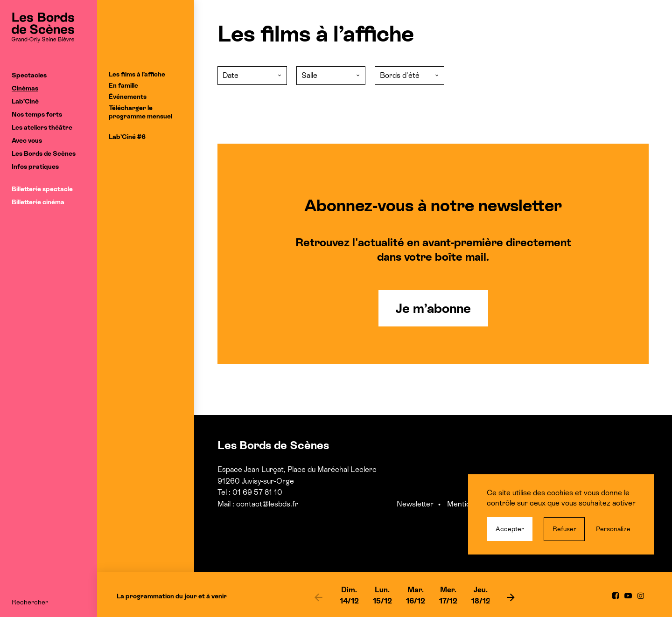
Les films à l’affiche (137, 74)
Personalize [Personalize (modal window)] (613, 529)
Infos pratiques (35, 166)
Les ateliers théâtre (42, 127)
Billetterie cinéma (38, 202)
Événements (128, 97)
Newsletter (415, 504)
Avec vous (27, 140)
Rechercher (30, 602)
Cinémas (25, 88)
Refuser (564, 529)
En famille (123, 85)
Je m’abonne (433, 308)
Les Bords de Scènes (44, 153)
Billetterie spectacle (42, 189)
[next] (511, 597)
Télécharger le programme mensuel (140, 112)
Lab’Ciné (25, 101)
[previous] (319, 597)
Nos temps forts (37, 114)
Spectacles (29, 75)
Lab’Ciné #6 (127, 137)
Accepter (510, 529)
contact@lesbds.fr (267, 504)
